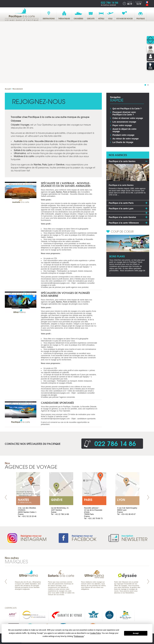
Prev (6, 497)
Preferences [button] (79, 636)
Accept (136, 633)
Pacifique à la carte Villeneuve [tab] (124, 223)
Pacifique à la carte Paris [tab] (121, 203)
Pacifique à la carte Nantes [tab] (122, 161)
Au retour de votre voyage (126, 139)
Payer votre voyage (122, 125)
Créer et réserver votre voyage (128, 118)
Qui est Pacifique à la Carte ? (127, 109)
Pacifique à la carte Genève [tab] (122, 217)
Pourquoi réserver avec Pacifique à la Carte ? (124, 113)
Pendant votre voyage (123, 135)
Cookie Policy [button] (95, 633)
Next (148, 497)
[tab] (128, 213)
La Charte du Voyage (123, 142)
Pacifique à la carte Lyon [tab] (121, 209)
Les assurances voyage (124, 122)
